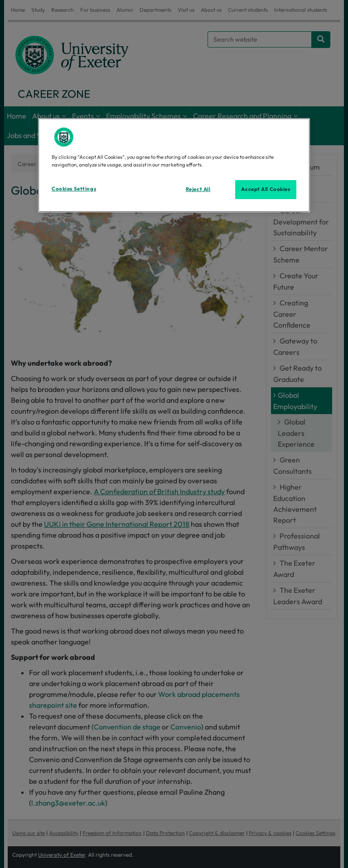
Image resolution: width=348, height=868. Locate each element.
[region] (174, 165)
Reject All (198, 189)
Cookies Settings (74, 189)
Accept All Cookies (266, 189)
